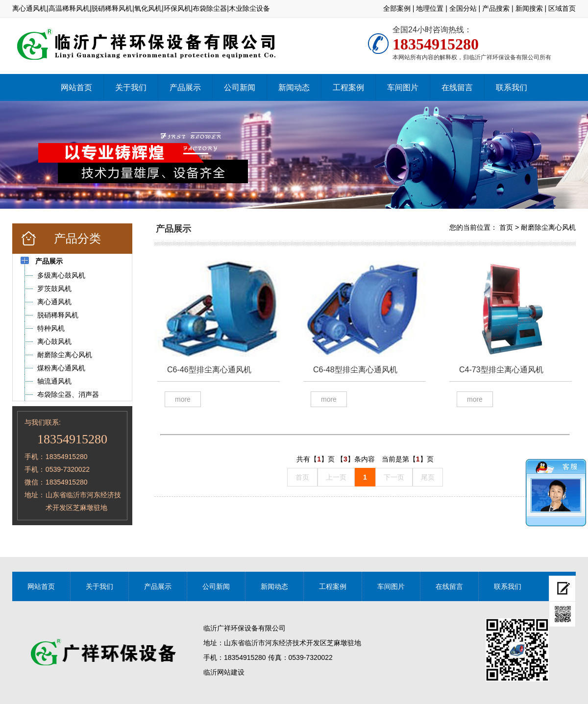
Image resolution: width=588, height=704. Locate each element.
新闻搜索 (529, 8)
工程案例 (348, 87)
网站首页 (76, 87)
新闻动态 (294, 87)
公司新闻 (240, 87)
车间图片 (403, 87)
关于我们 (131, 87)
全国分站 (463, 8)
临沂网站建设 (224, 672)
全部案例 (397, 8)
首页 (506, 227)
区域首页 (562, 8)
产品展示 (185, 87)
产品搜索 (496, 8)
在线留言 (457, 87)
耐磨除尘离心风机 (548, 227)
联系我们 (512, 87)
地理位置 (430, 8)
